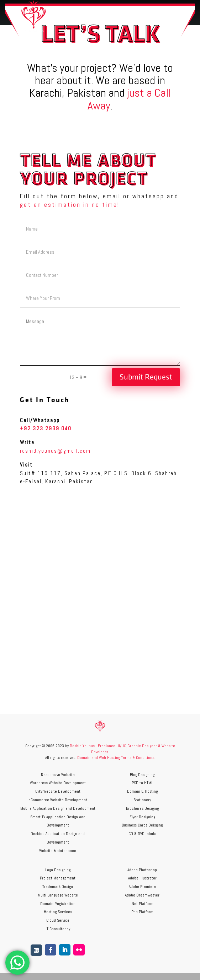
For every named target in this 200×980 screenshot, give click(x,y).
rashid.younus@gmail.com (55, 451)
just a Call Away (129, 99)
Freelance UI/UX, (112, 746)
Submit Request (146, 377)
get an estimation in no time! (70, 205)
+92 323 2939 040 (46, 428)
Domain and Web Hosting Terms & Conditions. (116, 758)
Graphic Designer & (144, 746)
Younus (89, 746)
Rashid (76, 746)
